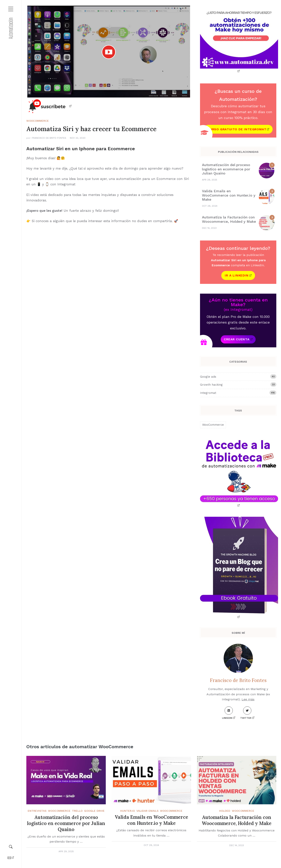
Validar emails (147, 811)
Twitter (246, 713)
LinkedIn (227, 713)
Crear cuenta (237, 339)
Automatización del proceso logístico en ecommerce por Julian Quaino (226, 169)
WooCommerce (38, 121)
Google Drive (94, 811)
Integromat (238, 393)
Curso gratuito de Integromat (237, 129)
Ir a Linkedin (237, 275)
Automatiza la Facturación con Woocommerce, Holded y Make (229, 219)
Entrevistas (37, 811)
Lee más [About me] (248, 699)
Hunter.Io (128, 811)
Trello (77, 811)
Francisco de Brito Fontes (49, 138)
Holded (225, 811)
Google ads (238, 376)
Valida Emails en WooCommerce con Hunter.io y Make (229, 195)
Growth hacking (238, 384)
